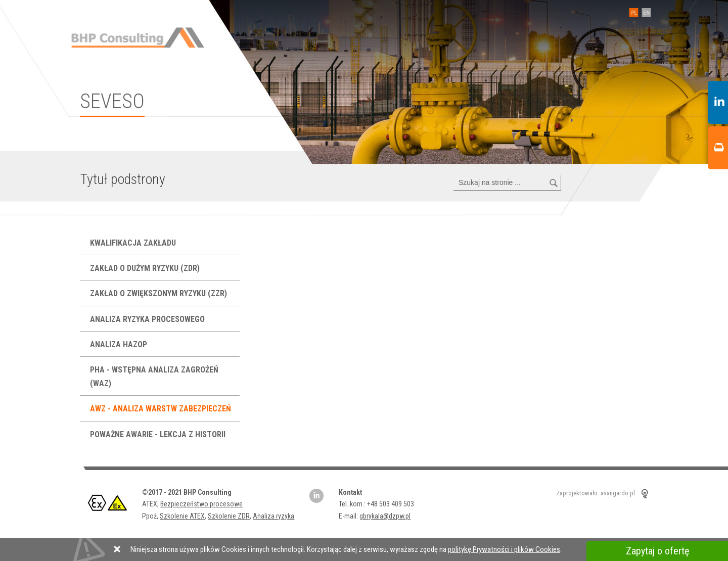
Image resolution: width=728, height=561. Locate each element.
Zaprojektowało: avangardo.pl (596, 493)
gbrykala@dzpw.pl (385, 516)
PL (632, 13)
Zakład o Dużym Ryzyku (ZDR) (146, 268)
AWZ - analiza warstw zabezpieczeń (162, 409)
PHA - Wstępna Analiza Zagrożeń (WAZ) (154, 377)
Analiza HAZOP (120, 344)
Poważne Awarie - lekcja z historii (159, 434)
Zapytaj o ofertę (657, 551)
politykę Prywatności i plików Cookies (504, 549)
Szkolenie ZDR (229, 516)
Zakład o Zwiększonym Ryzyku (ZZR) (160, 293)
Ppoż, (151, 516)
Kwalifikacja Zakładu (134, 243)
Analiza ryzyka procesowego (148, 319)
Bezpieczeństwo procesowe (201, 504)
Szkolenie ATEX (182, 516)
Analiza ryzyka (274, 516)
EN (644, 13)
